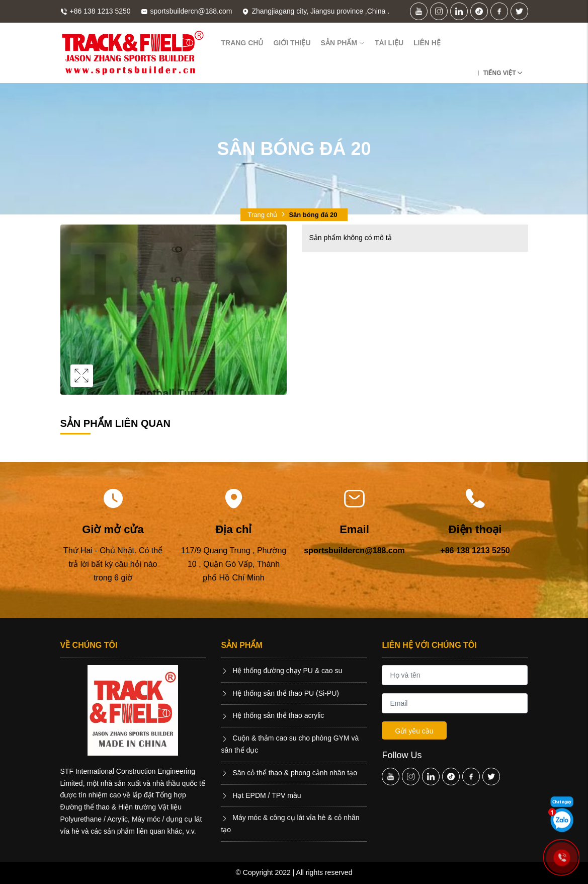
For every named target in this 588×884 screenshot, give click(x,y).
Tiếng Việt (500, 73)
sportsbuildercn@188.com (354, 550)
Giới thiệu (292, 43)
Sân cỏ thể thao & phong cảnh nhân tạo (289, 773)
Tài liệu (389, 43)
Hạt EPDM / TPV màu (261, 795)
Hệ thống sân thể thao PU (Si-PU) (280, 693)
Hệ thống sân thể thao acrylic (272, 715)
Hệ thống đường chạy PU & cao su (281, 671)
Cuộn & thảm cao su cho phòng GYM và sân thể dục (290, 744)
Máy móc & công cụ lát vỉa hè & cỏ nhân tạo (290, 824)
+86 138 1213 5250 (475, 550)
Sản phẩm (343, 43)
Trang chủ (242, 43)
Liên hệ (427, 43)
